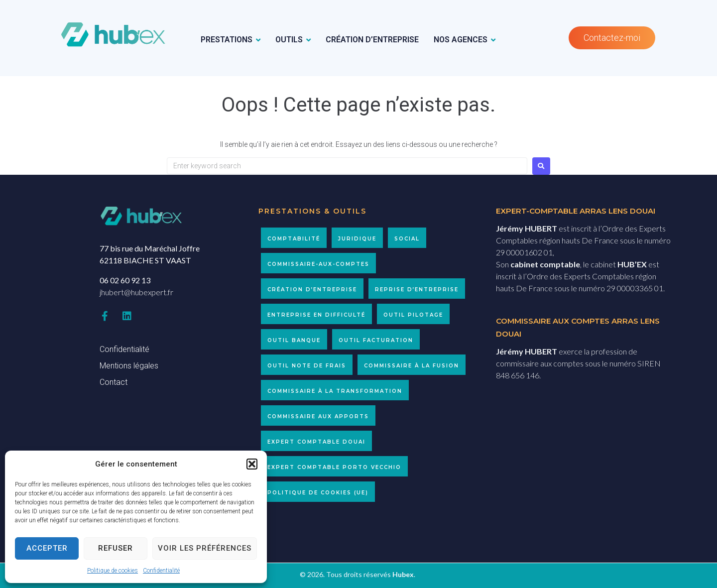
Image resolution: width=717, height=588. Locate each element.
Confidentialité (161, 571)
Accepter (47, 548)
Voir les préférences (205, 548)
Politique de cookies (113, 571)
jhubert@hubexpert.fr (136, 292)
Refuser (116, 548)
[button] (252, 464)
